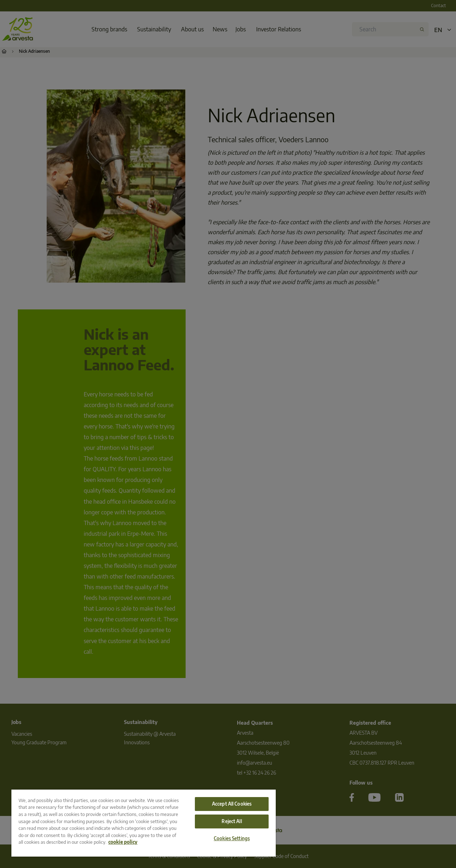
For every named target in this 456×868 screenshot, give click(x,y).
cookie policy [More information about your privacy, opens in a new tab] (123, 842)
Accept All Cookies (232, 804)
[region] (144, 823)
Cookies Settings (232, 838)
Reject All (232, 821)
